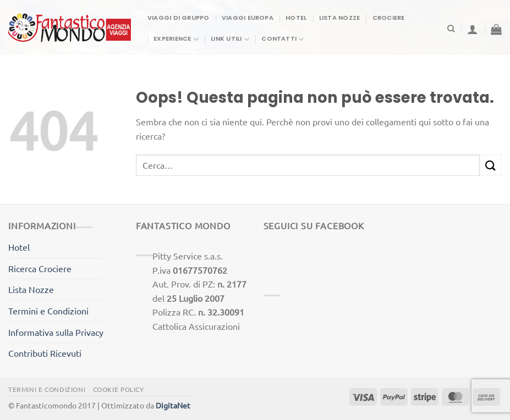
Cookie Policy (119, 389)
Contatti (283, 39)
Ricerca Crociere (40, 268)
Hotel (296, 18)
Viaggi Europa (248, 18)
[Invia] (491, 165)
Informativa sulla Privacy (56, 332)
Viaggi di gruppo (179, 18)
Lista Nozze (339, 18)
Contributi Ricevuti (45, 353)
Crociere (389, 18)
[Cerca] (451, 29)
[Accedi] (473, 29)
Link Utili (230, 39)
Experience (176, 39)
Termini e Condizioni (48, 311)
